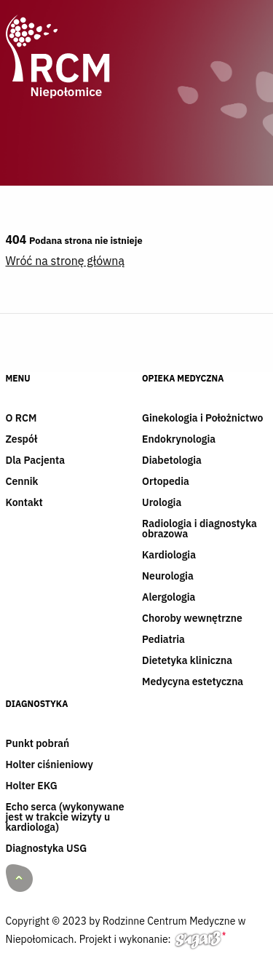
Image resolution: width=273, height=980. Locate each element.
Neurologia (168, 577)
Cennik (22, 482)
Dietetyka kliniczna (187, 661)
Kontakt (24, 503)
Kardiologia (169, 556)
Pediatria (163, 640)
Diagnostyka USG (47, 849)
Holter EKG (32, 786)
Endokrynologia (179, 440)
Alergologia (169, 598)
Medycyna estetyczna (193, 682)
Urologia (162, 503)
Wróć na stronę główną (65, 261)
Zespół (22, 440)
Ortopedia (166, 482)
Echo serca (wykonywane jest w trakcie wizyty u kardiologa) (65, 818)
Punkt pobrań (38, 744)
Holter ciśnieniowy (50, 765)
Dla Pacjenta (36, 461)
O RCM (21, 419)
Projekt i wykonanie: (153, 942)
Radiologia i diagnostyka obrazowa (199, 529)
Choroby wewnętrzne (192, 619)
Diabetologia (172, 461)
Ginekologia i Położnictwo (202, 419)
